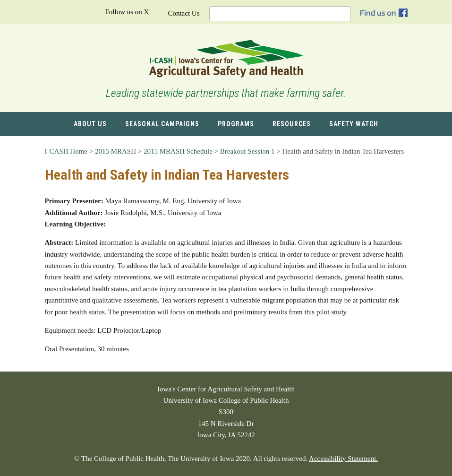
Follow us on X (127, 12)
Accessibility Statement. (343, 459)
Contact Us (183, 13)
